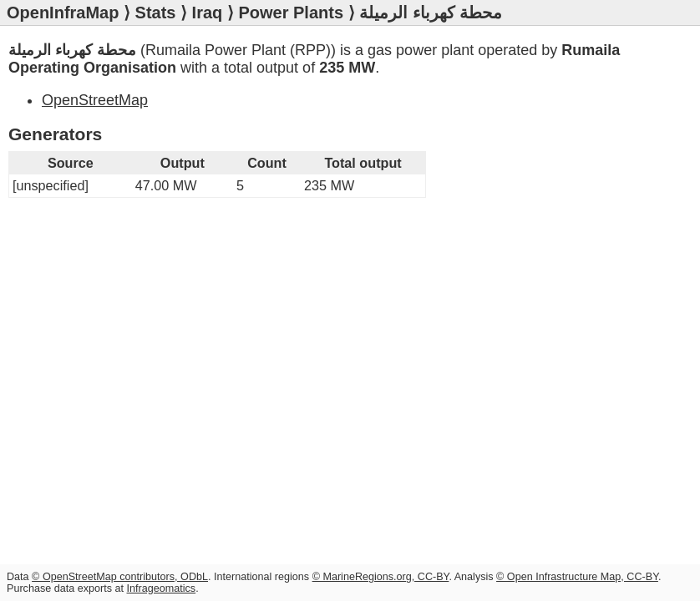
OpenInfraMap (63, 13)
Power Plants (291, 13)
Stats (156, 13)
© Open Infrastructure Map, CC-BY (577, 577)
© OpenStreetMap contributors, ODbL (120, 577)
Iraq (208, 13)
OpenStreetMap (95, 100)
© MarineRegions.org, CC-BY (381, 577)
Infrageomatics (162, 588)
